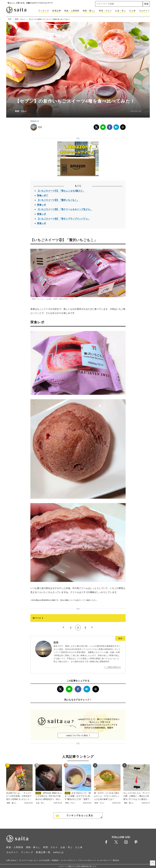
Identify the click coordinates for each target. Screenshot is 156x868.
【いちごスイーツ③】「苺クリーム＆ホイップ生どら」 (65, 209)
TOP (10, 19)
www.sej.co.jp (136, 111)
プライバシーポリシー (86, 860)
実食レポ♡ (43, 195)
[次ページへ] (78, 618)
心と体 (132, 11)
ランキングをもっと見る (80, 815)
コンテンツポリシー (68, 860)
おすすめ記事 (44, 860)
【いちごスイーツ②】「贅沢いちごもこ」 (58, 200)
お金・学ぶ (121, 11)
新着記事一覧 (43, 852)
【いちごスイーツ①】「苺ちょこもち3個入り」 (61, 191)
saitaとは (58, 852)
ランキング (44, 11)
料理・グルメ (105, 11)
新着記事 (57, 11)
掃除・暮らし (89, 11)
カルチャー (144, 11)
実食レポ (41, 205)
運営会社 (116, 860)
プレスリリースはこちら (28, 860)
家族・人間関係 (72, 11)
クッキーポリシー (104, 860)
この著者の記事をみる (113, 667)
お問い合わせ (11, 860)
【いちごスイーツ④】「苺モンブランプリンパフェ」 (64, 219)
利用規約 (55, 860)
